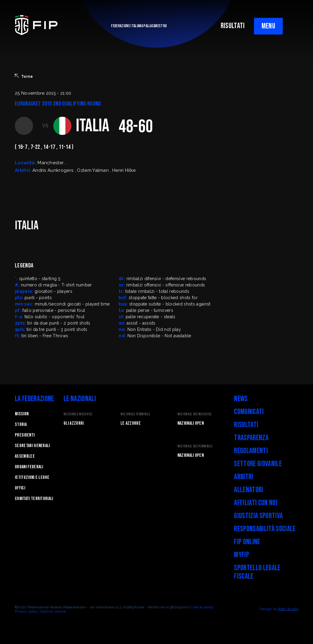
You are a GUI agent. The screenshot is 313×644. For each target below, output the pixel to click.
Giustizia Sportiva (258, 516)
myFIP (242, 555)
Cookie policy (202, 607)
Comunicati (249, 412)
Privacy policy (27, 611)
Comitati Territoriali (34, 499)
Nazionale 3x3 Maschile (195, 414)
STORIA (21, 425)
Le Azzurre (131, 423)
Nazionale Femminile (135, 414)
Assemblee (25, 456)
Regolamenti (251, 451)
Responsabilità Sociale (265, 529)
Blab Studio (288, 609)
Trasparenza (251, 438)
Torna (24, 76)
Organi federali (29, 467)
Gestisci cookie (53, 611)
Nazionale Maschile (78, 414)
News (241, 399)
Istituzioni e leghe (32, 477)
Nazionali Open (191, 423)
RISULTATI (233, 26)
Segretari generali (32, 446)
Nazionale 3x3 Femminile (195, 446)
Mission (22, 414)
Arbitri (244, 477)
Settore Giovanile (258, 464)
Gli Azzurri (74, 423)
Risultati (246, 425)
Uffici (20, 488)
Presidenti (25, 435)
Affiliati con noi (255, 503)
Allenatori (249, 490)
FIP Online (247, 542)
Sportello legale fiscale (257, 572)
